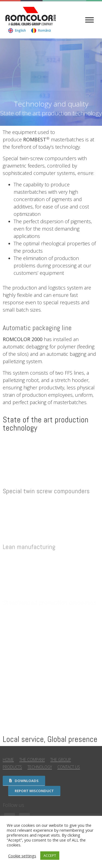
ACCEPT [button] (50, 855)
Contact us (69, 767)
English (20, 30)
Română (44, 30)
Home (8, 760)
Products (12, 767)
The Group (61, 760)
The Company (32, 760)
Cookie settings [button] (22, 856)
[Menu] (89, 20)
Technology (40, 767)
